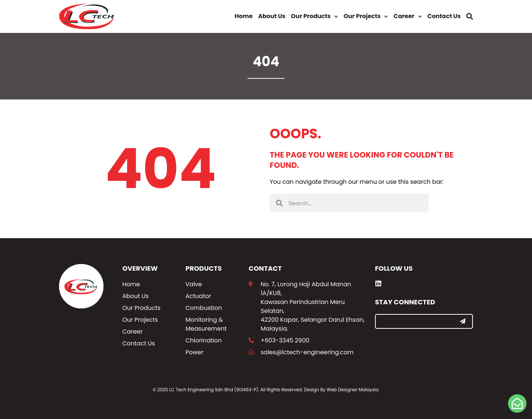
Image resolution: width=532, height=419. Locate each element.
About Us (272, 16)
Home (244, 16)
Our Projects (366, 16)
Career (407, 16)
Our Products (315, 16)
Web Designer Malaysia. (353, 390)
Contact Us (444, 16)
